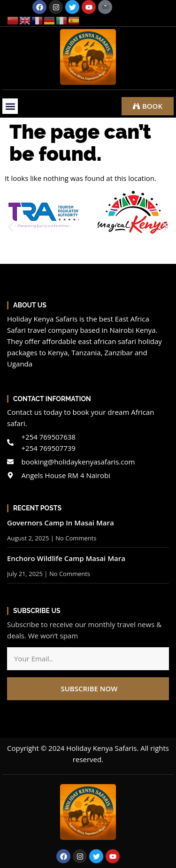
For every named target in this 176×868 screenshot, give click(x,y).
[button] (10, 106)
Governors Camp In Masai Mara (61, 523)
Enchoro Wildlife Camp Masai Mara (66, 558)
